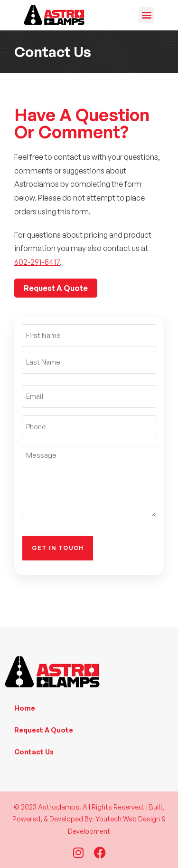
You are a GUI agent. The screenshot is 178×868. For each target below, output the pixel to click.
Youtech (108, 819)
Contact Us (34, 752)
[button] (146, 15)
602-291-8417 (37, 262)
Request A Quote (44, 730)
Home (25, 708)
